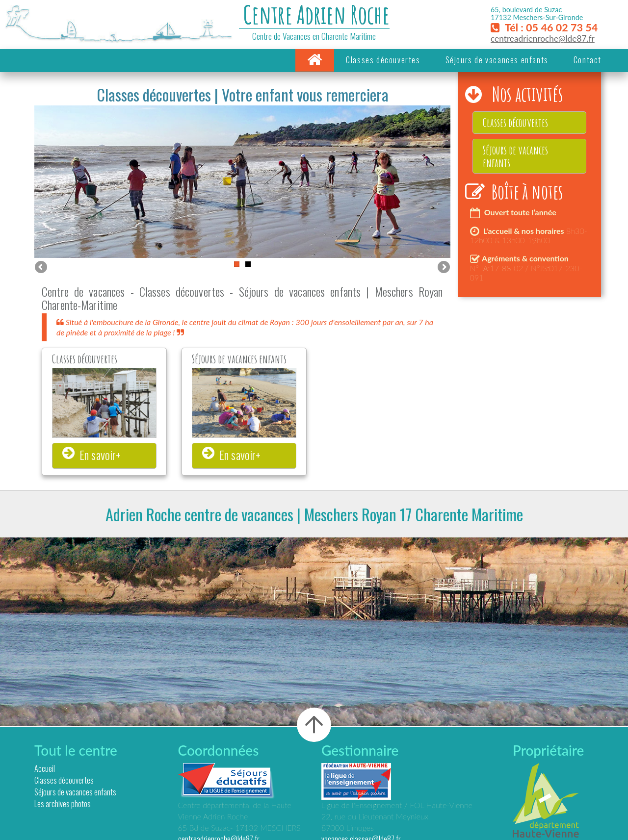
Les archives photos (63, 804)
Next (443, 268)
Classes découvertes (383, 60)
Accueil (45, 768)
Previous (42, 268)
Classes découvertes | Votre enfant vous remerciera (243, 94)
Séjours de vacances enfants (497, 60)
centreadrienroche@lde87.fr (543, 38)
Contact (588, 60)
